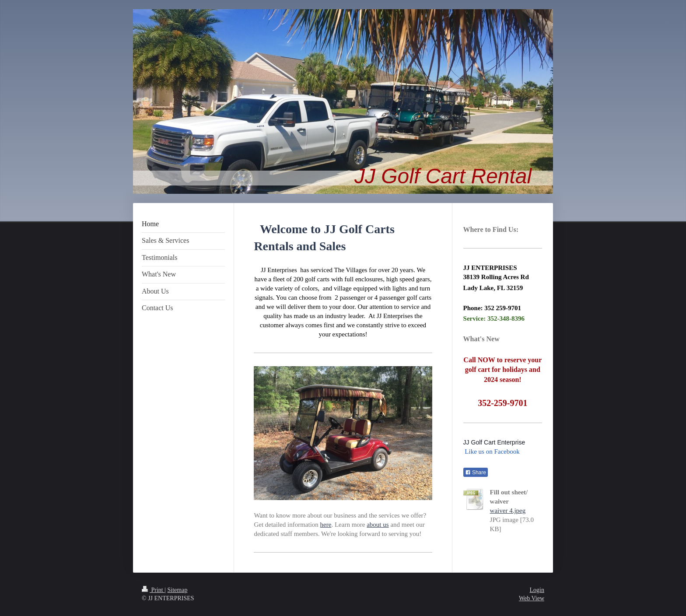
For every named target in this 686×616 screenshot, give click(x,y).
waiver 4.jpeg (508, 511)
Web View (532, 598)
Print (153, 590)
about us (378, 525)
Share (476, 472)
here (326, 525)
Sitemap (178, 590)
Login (537, 590)
